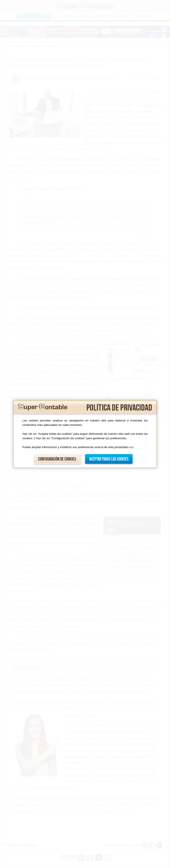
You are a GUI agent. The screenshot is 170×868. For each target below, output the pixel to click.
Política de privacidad (119, 408)
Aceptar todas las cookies (109, 459)
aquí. (131, 447)
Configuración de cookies (57, 459)
